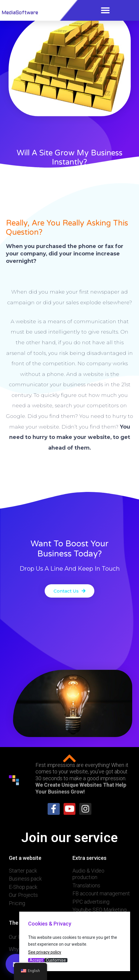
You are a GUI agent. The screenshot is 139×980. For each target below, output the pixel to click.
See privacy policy (45, 952)
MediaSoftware (20, 13)
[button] (105, 10)
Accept (36, 960)
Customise (56, 960)
